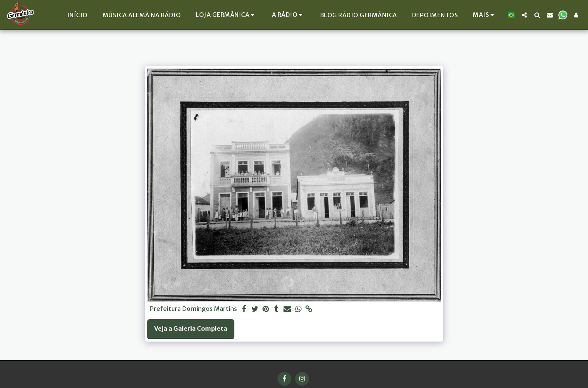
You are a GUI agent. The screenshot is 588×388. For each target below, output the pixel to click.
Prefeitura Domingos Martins (193, 309)
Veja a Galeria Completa (191, 329)
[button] (288, 15)
